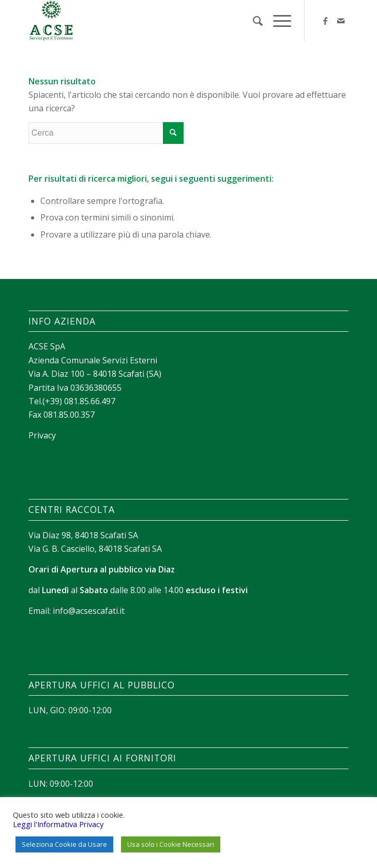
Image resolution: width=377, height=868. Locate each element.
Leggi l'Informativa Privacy (58, 824)
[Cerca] (253, 21)
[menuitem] (253, 21)
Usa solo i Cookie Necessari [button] (171, 844)
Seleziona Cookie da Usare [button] (64, 844)
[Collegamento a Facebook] (325, 21)
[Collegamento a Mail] (341, 21)
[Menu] (277, 21)
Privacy (42, 435)
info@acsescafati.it (89, 611)
